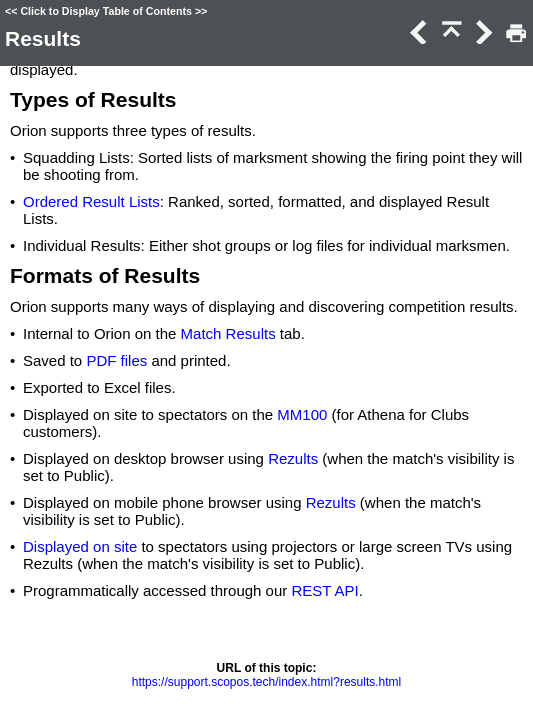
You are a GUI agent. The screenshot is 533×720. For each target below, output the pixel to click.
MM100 (302, 414)
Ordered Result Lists (91, 201)
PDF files (116, 360)
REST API (324, 590)
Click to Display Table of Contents (106, 11)
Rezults (293, 458)
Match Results (228, 333)
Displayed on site (80, 546)
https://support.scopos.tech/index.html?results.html (266, 682)
